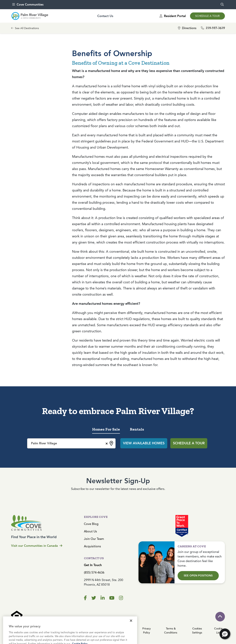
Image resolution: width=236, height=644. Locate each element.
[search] (222, 5)
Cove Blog (91, 524)
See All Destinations (25, 28)
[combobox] (71, 443)
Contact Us (105, 16)
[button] (225, 634)
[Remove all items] (106, 443)
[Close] (131, 629)
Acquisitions (92, 546)
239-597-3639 (213, 28)
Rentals (137, 429)
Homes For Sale (106, 429)
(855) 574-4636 (94, 572)
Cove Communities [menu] (28, 4)
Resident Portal (173, 16)
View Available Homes (144, 443)
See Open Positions (198, 576)
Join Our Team (94, 539)
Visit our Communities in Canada (37, 546)
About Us (90, 531)
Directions (187, 28)
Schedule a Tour (207, 16)
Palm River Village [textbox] (44, 443)
